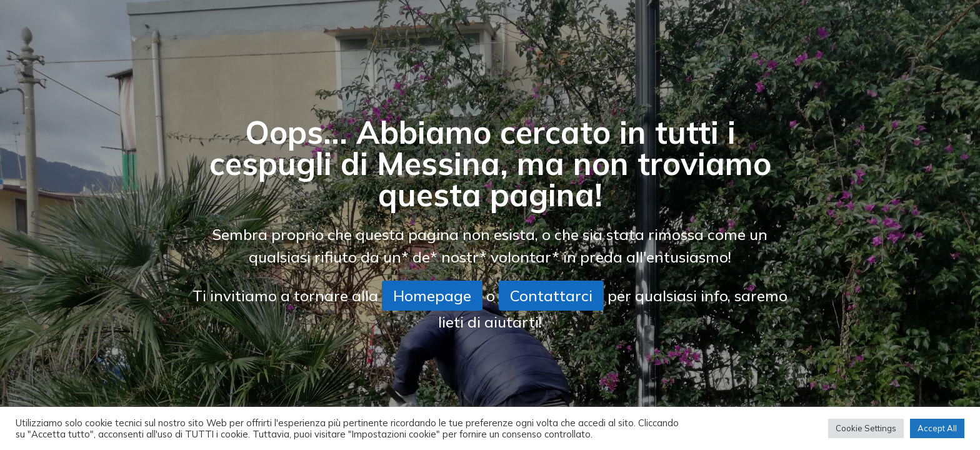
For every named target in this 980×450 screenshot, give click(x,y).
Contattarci (551, 296)
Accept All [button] (937, 428)
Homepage (432, 296)
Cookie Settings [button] (866, 428)
